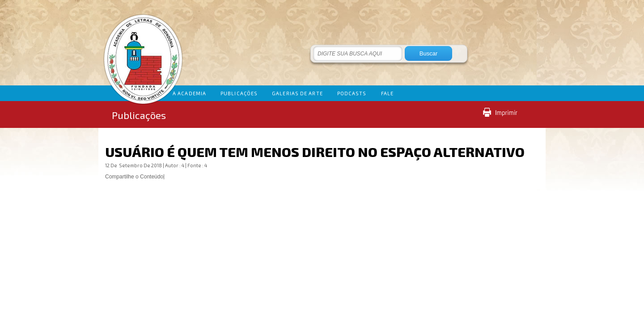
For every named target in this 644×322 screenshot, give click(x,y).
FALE (387, 93)
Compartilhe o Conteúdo (134, 177)
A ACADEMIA (189, 93)
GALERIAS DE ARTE (297, 93)
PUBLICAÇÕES (239, 93)
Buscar (428, 53)
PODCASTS (352, 93)
